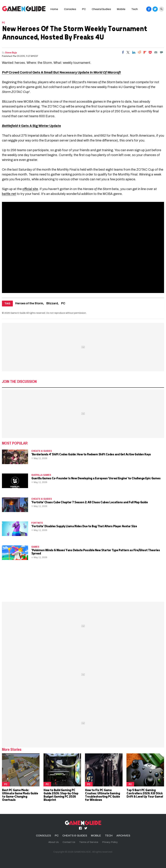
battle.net (9, 194)
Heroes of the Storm (29, 303)
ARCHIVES (123, 836)
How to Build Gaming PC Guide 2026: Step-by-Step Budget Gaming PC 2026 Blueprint (61, 795)
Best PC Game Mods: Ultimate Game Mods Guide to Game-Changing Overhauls (20, 795)
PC (84, 9)
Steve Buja (11, 52)
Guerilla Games (41, 475)
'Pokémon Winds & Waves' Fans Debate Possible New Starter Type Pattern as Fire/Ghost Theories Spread (95, 552)
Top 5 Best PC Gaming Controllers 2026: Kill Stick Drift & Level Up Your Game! (145, 793)
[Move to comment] (161, 52)
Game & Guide (18, 313)
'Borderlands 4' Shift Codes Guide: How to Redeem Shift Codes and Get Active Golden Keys (91, 454)
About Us (53, 842)
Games (35, 547)
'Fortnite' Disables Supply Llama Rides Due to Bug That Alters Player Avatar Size (84, 526)
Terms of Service (89, 842)
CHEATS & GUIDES (42, 451)
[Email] (156, 52)
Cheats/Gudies (101, 9)
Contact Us (69, 842)
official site (30, 189)
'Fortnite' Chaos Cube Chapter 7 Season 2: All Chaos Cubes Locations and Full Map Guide (89, 502)
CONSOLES (43, 836)
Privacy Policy (110, 842)
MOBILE (96, 836)
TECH (109, 836)
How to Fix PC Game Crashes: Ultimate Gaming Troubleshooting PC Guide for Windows (102, 795)
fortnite (37, 523)
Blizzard (52, 303)
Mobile (121, 9)
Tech (135, 9)
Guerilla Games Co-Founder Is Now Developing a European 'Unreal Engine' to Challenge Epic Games (96, 478)
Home (54, 9)
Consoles (70, 9)
